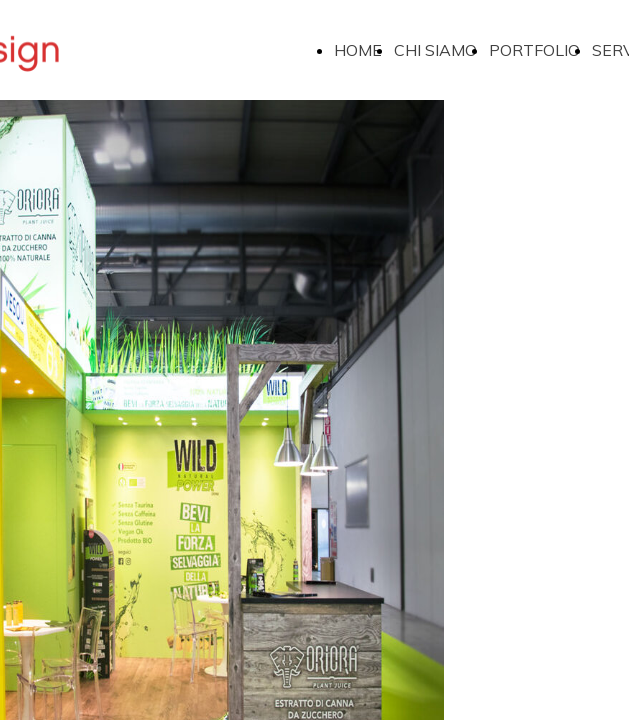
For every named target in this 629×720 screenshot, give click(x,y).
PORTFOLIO (534, 50)
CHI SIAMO (435, 50)
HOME (358, 50)
